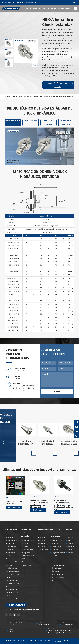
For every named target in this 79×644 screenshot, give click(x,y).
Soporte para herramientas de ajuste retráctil (11, 540)
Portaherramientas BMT (28, 557)
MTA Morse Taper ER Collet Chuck (58, 542)
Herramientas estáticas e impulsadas (26, 533)
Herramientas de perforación (43, 531)
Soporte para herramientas (27, 563)
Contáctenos (66, 8)
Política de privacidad (66, 641)
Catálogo (57, 8)
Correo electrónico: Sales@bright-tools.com (22, 370)
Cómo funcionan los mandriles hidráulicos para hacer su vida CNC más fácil (39, 504)
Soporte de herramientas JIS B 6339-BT (12, 553)
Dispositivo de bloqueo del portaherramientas (58, 571)
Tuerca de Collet (57, 547)
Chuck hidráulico (43, 98)
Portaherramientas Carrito (58, 579)
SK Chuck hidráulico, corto (26, 444)
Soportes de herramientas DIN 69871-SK (12, 562)
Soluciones (50, 8)
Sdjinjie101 (13, 632)
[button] (4, 445)
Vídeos (70, 540)
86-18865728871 (68, 625)
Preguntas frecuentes (71, 548)
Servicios (42, 8)
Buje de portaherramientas (58, 563)
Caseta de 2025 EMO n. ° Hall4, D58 (15, 502)
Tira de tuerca (56, 550)
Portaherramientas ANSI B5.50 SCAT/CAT (13, 570)
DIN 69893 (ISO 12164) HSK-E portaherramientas (13, 596)
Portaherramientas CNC (28, 98)
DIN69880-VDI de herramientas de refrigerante (28, 550)
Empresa (35, 8)
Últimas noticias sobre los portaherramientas (39, 470)
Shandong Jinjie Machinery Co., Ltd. (31, 640)
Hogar (9, 98)
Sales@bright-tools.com (27, 2)
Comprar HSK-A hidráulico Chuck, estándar (59, 85)
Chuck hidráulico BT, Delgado (48, 444)
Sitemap (58, 641)
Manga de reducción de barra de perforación (58, 556)
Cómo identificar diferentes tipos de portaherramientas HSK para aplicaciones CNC (64, 505)
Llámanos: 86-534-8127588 (18, 377)
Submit (57, 391)
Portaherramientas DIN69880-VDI (28, 542)
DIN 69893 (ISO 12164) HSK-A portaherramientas (13, 577)
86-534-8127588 (8, 2)
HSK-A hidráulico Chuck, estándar (62, 98)
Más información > (14, 507)
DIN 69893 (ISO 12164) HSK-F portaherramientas (13, 587)
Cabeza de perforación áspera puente (43, 547)
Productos (27, 8)
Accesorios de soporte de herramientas (55, 533)
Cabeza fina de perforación (43, 539)
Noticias (70, 543)
